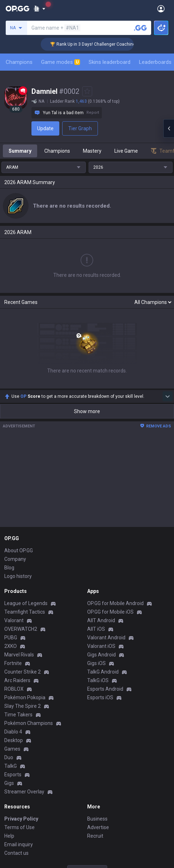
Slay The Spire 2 (23, 706)
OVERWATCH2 (21, 629)
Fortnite (13, 663)
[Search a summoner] (140, 28)
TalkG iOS (98, 680)
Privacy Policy (21, 819)
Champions (19, 62)
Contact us (16, 853)
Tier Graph (80, 128)
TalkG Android (103, 672)
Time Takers (18, 715)
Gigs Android (101, 655)
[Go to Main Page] (18, 9)
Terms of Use (19, 827)
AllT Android (101, 620)
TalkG (11, 766)
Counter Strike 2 (23, 672)
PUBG (11, 638)
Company (15, 559)
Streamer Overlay (24, 792)
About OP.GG (19, 550)
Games (12, 749)
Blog (9, 568)
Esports (13, 775)
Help (9, 836)
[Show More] (39, 9)
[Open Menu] (161, 9)
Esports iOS (100, 697)
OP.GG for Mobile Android (115, 603)
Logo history (18, 576)
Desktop (14, 740)
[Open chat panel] (169, 128)
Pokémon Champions (29, 723)
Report (93, 113)
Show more (87, 411)
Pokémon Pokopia (25, 697)
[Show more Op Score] (168, 396)
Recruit (95, 836)
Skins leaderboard (110, 62)
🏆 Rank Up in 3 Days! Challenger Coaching (99, 44)
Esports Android (105, 689)
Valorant (14, 620)
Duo (9, 757)
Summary (20, 151)
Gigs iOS (96, 663)
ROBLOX (14, 689)
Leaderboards (155, 62)
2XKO (11, 646)
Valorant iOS (101, 646)
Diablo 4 (13, 732)
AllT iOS (96, 629)
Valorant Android (106, 638)
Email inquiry (19, 844)
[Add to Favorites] (87, 91)
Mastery (92, 151)
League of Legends (26, 603)
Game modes (61, 62)
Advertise (98, 827)
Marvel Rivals (19, 655)
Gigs (9, 783)
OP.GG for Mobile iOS (110, 612)
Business (97, 819)
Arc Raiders (17, 680)
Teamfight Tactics (25, 612)
